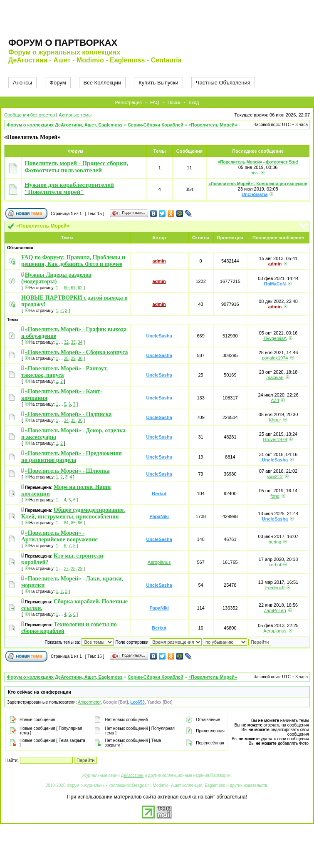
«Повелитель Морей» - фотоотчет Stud (258, 162)
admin (159, 261)
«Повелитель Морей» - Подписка (68, 414)
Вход (194, 102)
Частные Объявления (223, 83)
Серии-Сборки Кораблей (156, 125)
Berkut (159, 494)
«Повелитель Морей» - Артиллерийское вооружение (59, 536)
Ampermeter (89, 702)
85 (73, 523)
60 (66, 288)
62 (80, 288)
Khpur (275, 420)
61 (73, 288)
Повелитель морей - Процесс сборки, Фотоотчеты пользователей (76, 167)
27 (66, 569)
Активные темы (75, 115)
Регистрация (129, 102)
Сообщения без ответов (30, 115)
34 (80, 342)
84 (66, 523)
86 (80, 523)
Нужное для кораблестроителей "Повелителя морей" (69, 188)
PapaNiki (159, 516)
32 (66, 342)
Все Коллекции (103, 83)
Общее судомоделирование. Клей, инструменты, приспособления (73, 513)
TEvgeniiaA (275, 338)
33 (73, 342)
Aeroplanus (159, 562)
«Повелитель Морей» (213, 125)
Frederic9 (275, 588)
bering (275, 542)
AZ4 (275, 400)
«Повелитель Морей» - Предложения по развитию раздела (72, 457)
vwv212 (275, 476)
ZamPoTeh (275, 610)
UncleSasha (255, 194)
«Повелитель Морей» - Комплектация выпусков (258, 184)
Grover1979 (275, 439)
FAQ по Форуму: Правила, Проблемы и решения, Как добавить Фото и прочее (73, 261)
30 (80, 358)
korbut (275, 565)
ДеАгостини (132, 775)
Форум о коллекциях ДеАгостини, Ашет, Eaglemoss (65, 125)
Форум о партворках (63, 43)
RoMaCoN (275, 284)
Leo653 (137, 702)
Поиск (174, 102)
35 (73, 420)
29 (73, 358)
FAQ (155, 102)
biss (255, 173)
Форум (58, 83)
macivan (275, 377)
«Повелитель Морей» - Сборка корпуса (77, 352)
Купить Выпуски (158, 83)
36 (80, 420)
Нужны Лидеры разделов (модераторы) (56, 278)
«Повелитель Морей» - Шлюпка (67, 471)
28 (66, 358)
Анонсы (22, 83)
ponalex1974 (275, 358)
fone (275, 496)
